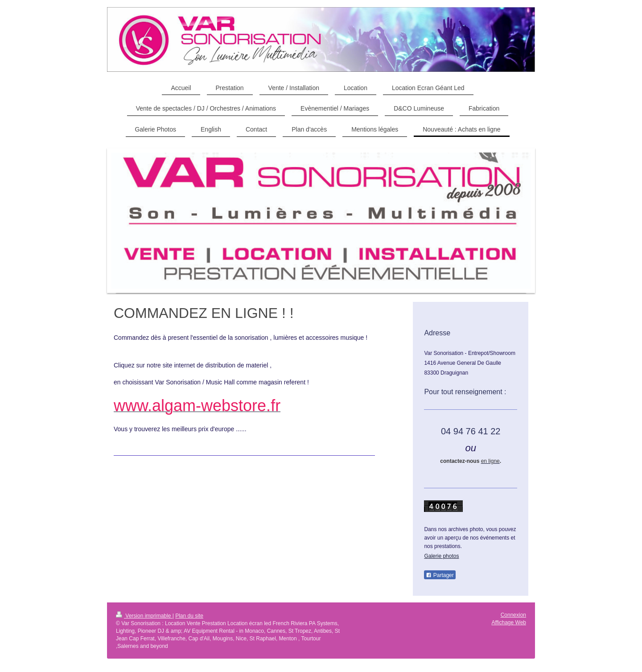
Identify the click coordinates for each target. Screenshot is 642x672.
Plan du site (189, 616)
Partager (440, 575)
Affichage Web (509, 623)
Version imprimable (144, 616)
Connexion (513, 615)
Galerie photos (441, 556)
